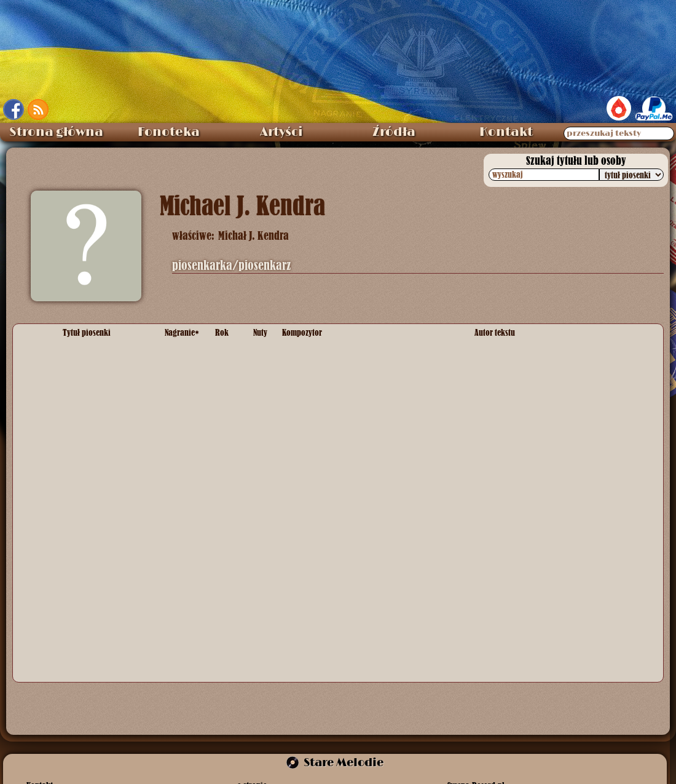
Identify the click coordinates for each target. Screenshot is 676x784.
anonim (489, 445)
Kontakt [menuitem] (506, 132)
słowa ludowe (500, 551)
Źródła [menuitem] (394, 132)
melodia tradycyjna (318, 445)
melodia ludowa (312, 551)
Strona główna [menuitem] (56, 132)
